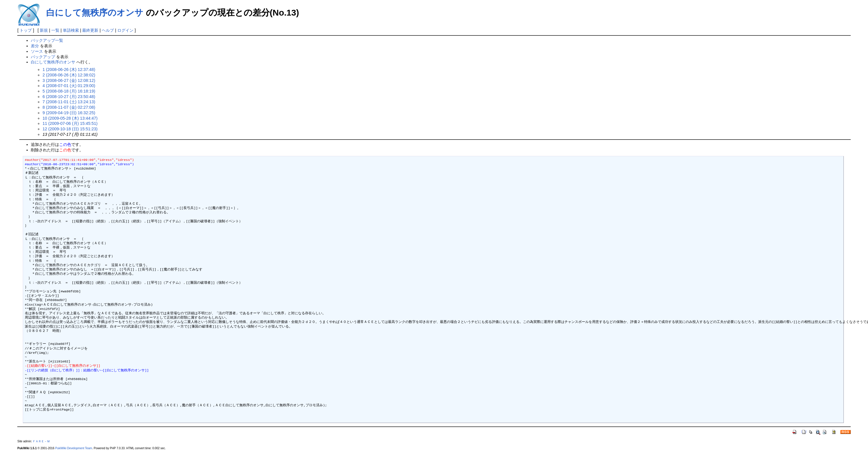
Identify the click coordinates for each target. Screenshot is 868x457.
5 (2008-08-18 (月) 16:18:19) (69, 91)
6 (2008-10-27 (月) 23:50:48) (69, 97)
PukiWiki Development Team (74, 448)
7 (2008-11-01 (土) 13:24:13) (69, 102)
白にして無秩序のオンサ (95, 13)
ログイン (125, 30)
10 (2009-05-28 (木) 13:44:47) (70, 118)
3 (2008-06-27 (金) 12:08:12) (69, 80)
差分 (35, 46)
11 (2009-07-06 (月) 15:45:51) (70, 123)
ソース (37, 51)
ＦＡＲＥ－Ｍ (41, 441)
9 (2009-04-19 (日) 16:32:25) (69, 113)
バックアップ (43, 57)
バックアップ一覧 (47, 40)
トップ (26, 30)
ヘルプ (108, 30)
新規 (44, 30)
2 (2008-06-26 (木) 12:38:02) (69, 75)
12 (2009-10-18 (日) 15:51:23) (70, 129)
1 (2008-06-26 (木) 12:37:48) (69, 69)
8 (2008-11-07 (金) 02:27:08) (69, 107)
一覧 (55, 30)
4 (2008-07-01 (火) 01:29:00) (69, 86)
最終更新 (90, 30)
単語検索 (71, 30)
